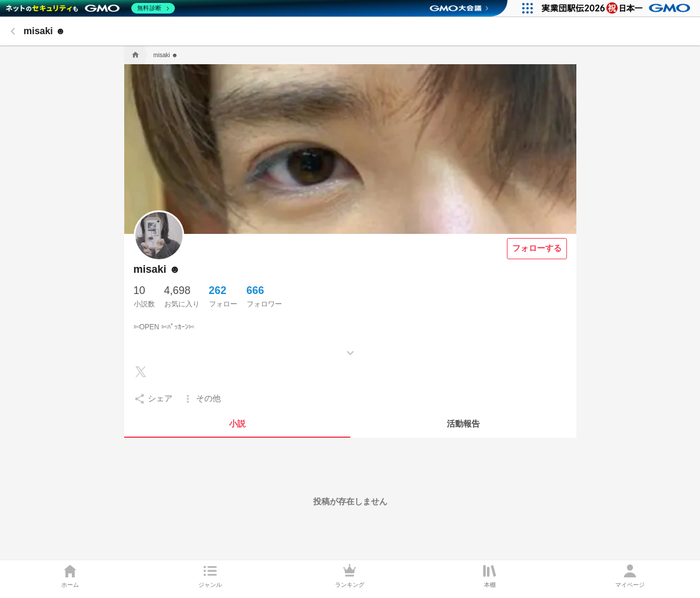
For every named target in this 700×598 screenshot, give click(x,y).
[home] (134, 55)
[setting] (153, 399)
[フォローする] (537, 249)
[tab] (237, 424)
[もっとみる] (350, 344)
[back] (13, 31)
